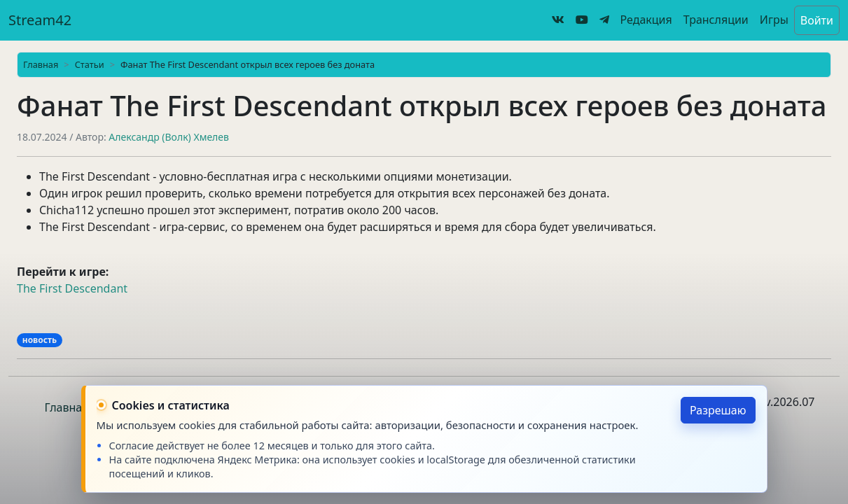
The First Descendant (72, 288)
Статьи (90, 64)
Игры (774, 20)
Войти (817, 20)
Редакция (646, 20)
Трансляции (716, 20)
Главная (41, 64)
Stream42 (40, 20)
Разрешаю (718, 410)
